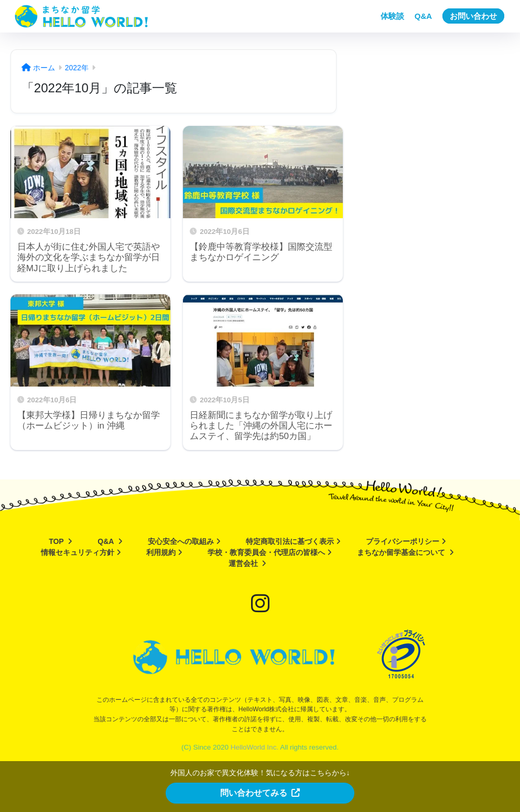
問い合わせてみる (260, 793)
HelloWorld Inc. (254, 747)
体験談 (392, 16)
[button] (260, 792)
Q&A (423, 16)
